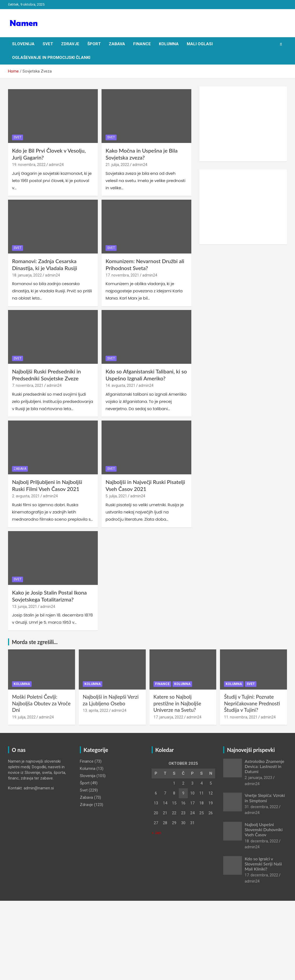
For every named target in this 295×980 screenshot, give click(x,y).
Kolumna (169, 44)
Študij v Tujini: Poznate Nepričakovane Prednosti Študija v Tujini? (252, 703)
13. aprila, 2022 (96, 710)
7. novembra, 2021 (28, 385)
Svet (48, 44)
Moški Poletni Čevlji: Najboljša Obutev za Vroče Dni (41, 703)
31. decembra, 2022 (261, 807)
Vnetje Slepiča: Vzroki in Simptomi (265, 798)
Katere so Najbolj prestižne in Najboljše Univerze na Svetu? (177, 703)
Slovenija (23, 44)
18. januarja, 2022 (27, 275)
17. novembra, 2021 (122, 275)
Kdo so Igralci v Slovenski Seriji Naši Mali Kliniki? (263, 864)
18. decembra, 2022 (261, 841)
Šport (94, 44)
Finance (142, 44)
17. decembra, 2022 (261, 875)
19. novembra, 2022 (29, 165)
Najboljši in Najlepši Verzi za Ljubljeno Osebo (111, 700)
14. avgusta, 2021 (120, 385)
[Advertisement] (243, 124)
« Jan (156, 833)
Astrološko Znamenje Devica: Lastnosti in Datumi (264, 766)
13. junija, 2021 (25, 607)
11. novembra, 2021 (241, 717)
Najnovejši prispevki (251, 750)
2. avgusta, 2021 (26, 496)
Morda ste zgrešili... (35, 642)
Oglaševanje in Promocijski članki (51, 58)
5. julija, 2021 (116, 496)
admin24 (56, 165)
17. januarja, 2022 (168, 717)
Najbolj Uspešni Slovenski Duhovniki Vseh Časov (264, 829)
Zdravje (70, 44)
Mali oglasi (200, 44)
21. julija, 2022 (117, 165)
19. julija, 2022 (24, 717)
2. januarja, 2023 (258, 778)
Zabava (117, 44)
